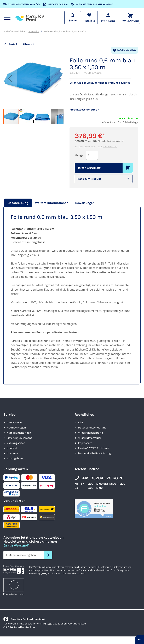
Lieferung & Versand (20, 438)
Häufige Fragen (16, 428)
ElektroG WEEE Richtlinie (94, 448)
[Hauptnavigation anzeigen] (7, 18)
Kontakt (12, 448)
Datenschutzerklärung (92, 428)
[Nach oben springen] (139, 639)
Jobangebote (15, 458)
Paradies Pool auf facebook (24, 619)
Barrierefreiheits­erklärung (94, 453)
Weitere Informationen (52, 203)
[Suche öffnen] (72, 18)
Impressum (85, 443)
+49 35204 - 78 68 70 (103, 478)
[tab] (18, 203)
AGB (81, 422)
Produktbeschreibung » (85, 110)
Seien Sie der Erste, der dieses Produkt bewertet (100, 83)
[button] (10, 78)
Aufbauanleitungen (19, 433)
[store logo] (29, 18)
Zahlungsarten (16, 443)
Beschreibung (18, 203)
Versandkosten (110, 146)
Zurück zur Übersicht (22, 44)
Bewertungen (85, 203)
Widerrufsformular (90, 438)
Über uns (12, 453)
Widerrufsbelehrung (91, 433)
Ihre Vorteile (14, 422)
